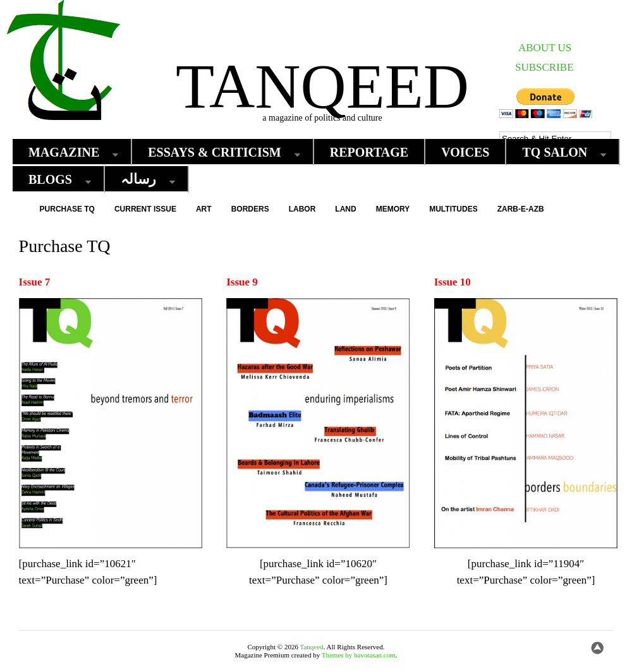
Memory (393, 209)
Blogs (53, 180)
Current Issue (145, 209)
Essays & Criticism (217, 153)
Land (345, 209)
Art (204, 209)
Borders (250, 209)
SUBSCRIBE (544, 67)
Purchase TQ (67, 209)
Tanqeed (322, 86)
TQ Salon (558, 153)
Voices (465, 152)
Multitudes (453, 209)
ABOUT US (545, 48)
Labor (302, 209)
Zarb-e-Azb (521, 209)
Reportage (369, 152)
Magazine (67, 153)
